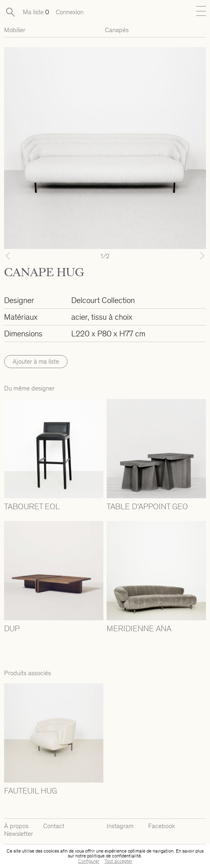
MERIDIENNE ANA (139, 628)
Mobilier (15, 30)
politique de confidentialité (114, 856)
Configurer (89, 861)
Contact (54, 826)
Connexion (70, 12)
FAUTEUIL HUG (31, 791)
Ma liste (36, 12)
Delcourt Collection (103, 300)
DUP (12, 628)
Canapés (117, 30)
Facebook (162, 826)
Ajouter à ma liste (36, 361)
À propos (16, 826)
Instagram (120, 826)
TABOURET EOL (32, 506)
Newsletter (19, 834)
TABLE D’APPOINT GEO (147, 506)
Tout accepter (118, 861)
